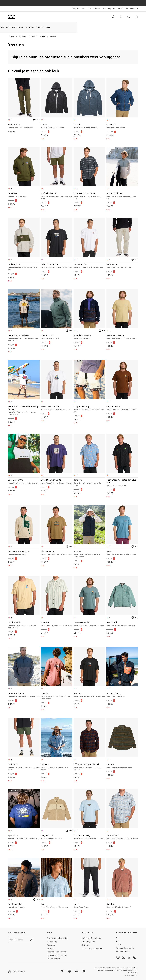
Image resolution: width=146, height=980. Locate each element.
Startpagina (13, 36)
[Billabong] (11, 17)
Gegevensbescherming (57, 955)
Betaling (51, 948)
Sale (33, 36)
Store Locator (132, 9)
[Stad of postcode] (21, 940)
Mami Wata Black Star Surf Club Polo (122, 483)
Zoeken (113, 17)
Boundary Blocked (122, 196)
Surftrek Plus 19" (57, 196)
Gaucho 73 (122, 126)
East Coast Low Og (57, 408)
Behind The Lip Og (57, 266)
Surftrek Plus (24, 126)
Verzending (52, 942)
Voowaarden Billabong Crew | (127, 970)
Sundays (89, 483)
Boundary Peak (122, 695)
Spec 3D (89, 695)
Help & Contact (79, 9)
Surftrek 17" (24, 767)
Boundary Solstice (89, 337)
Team (119, 945)
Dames (40, 17)
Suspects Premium (122, 337)
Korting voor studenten (92, 948)
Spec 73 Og (24, 837)
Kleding (42, 36)
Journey (89, 554)
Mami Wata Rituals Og (24, 338)
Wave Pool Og (89, 266)
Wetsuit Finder (123, 952)
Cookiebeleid (133, 973)
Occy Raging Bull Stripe (89, 196)
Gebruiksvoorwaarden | (107, 970)
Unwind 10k (122, 624)
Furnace (122, 766)
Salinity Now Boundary (24, 553)
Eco (118, 938)
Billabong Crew (88, 942)
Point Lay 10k (57, 337)
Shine (122, 553)
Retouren (51, 945)
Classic (57, 126)
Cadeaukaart (94, 9)
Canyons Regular (122, 408)
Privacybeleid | (115, 968)
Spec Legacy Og (24, 482)
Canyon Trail (57, 837)
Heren (25, 17)
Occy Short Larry (89, 409)
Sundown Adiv (24, 625)
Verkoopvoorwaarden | (129, 968)
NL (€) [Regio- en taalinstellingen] (121, 9)
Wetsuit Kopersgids (125, 948)
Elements (57, 767)
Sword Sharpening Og (57, 482)
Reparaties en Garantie (57, 952)
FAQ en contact (54, 959)
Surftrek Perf (122, 837)
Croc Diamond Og (89, 837)
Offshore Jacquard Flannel (89, 767)
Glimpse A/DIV (57, 553)
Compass (24, 195)
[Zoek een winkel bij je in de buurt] (31, 940)
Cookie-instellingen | (102, 968)
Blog (118, 941)
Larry (89, 906)
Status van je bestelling (58, 938)
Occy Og (57, 696)
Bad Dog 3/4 (24, 267)
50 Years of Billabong (91, 938)
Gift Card (86, 945)
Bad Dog (122, 906)
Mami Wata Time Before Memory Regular (24, 411)
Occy (57, 906)
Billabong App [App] (109, 9)
